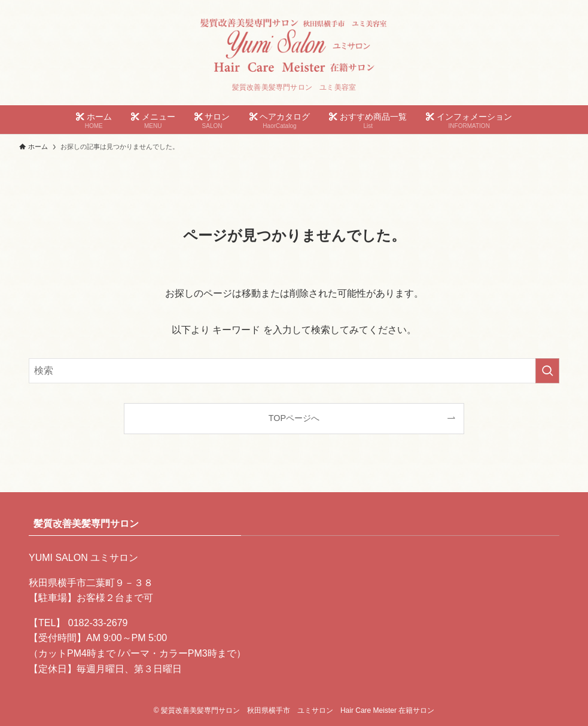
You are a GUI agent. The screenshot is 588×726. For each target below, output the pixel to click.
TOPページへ (294, 418)
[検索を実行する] (547, 371)
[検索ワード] (294, 371)
